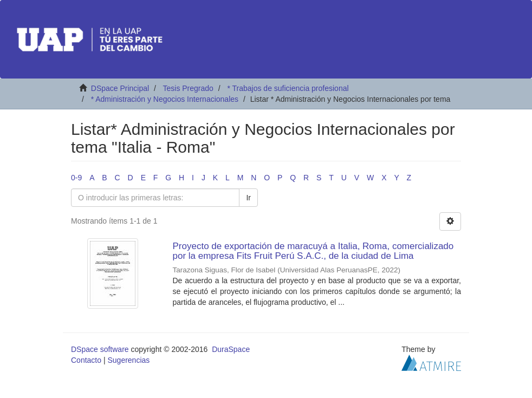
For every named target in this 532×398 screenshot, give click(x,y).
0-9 (76, 178)
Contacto (86, 360)
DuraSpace (231, 349)
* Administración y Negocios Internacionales (165, 99)
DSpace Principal (120, 88)
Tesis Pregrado (188, 88)
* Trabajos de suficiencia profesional (288, 88)
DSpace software (100, 349)
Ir (248, 198)
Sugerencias (128, 360)
